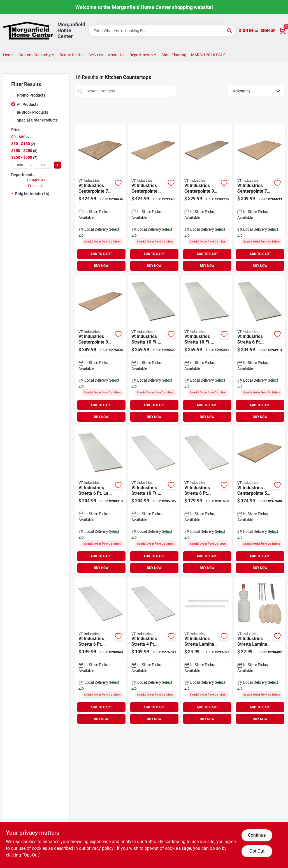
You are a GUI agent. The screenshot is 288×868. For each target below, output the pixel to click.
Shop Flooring (174, 55)
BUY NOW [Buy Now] (101, 266)
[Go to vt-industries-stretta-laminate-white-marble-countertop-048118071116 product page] (206, 500)
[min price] (20, 165)
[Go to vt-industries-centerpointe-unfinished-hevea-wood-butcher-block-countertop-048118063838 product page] (101, 349)
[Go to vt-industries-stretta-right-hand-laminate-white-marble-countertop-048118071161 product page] (154, 349)
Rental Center (72, 55)
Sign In (246, 31)
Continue (257, 835)
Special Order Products (37, 120)
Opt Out (257, 851)
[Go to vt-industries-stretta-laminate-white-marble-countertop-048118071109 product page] (101, 651)
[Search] (230, 30)
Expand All (36, 186)
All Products (28, 104)
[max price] (42, 165)
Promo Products (31, 95)
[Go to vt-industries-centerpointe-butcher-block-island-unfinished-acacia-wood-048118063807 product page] (101, 198)
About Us (116, 55)
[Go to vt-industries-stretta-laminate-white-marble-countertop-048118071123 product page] (154, 500)
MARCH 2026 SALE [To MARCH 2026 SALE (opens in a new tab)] (208, 55)
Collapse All (36, 180)
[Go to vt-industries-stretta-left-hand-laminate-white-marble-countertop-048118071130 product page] (101, 500)
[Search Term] (162, 31)
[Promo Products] (13, 95)
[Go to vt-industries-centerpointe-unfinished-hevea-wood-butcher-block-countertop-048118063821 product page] (259, 500)
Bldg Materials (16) (32, 194)
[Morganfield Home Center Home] (28, 31)
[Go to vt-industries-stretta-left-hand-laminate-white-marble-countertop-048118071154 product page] (206, 349)
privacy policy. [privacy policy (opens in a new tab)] (101, 848)
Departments (141, 55)
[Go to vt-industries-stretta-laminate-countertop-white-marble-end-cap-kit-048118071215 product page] (206, 651)
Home (8, 55)
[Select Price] (57, 165)
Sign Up (268, 31)
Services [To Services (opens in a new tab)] (96, 55)
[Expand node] (13, 193)
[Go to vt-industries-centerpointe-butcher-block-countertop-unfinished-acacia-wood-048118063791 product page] (206, 198)
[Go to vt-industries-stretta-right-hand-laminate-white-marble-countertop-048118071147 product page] (259, 349)
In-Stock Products (32, 112)
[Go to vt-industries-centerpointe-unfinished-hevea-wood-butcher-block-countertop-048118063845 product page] (259, 198)
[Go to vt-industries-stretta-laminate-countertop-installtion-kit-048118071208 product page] (259, 651)
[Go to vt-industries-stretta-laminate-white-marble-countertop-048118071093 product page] (154, 651)
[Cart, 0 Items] (282, 31)
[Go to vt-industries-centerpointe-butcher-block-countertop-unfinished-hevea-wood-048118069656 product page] (154, 198)
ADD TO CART (101, 254)
